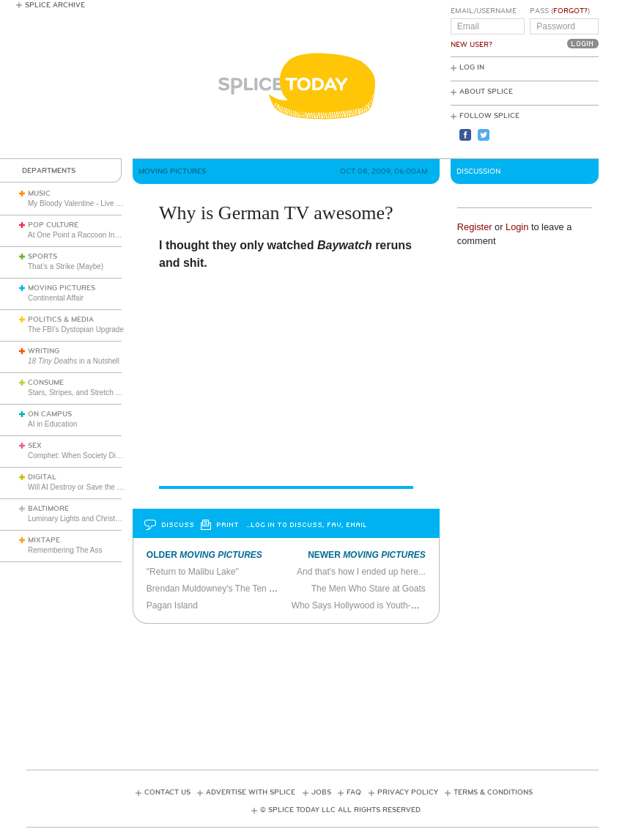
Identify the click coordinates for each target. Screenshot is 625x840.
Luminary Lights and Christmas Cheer (89, 519)
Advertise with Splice (251, 792)
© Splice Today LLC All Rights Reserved (340, 810)
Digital (42, 477)
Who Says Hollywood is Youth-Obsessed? (373, 605)
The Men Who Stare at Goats (369, 589)
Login (517, 227)
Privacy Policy (408, 792)
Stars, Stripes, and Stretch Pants (81, 393)
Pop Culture (53, 225)
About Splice (486, 92)
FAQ (354, 792)
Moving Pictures (62, 288)
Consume (46, 383)
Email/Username (484, 11)
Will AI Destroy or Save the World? (84, 487)
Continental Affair (56, 298)
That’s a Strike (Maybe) (66, 266)
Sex (35, 446)
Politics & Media (61, 320)
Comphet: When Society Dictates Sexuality (97, 456)
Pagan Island (172, 605)
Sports (42, 257)
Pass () (560, 11)
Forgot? (570, 11)
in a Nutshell (74, 361)
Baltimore (48, 509)
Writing (44, 351)
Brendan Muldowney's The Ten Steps (219, 589)
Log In (472, 67)
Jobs (321, 792)
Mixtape (44, 540)
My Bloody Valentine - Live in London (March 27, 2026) (117, 203)
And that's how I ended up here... (361, 572)
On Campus (50, 414)
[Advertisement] (312, 692)
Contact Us (167, 792)
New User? (471, 45)
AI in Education (52, 424)
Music (39, 194)
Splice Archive (55, 5)
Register (475, 227)
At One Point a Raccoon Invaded (81, 235)
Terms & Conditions (493, 792)
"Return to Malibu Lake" (193, 572)
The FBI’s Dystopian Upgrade (76, 329)
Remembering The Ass (65, 550)
